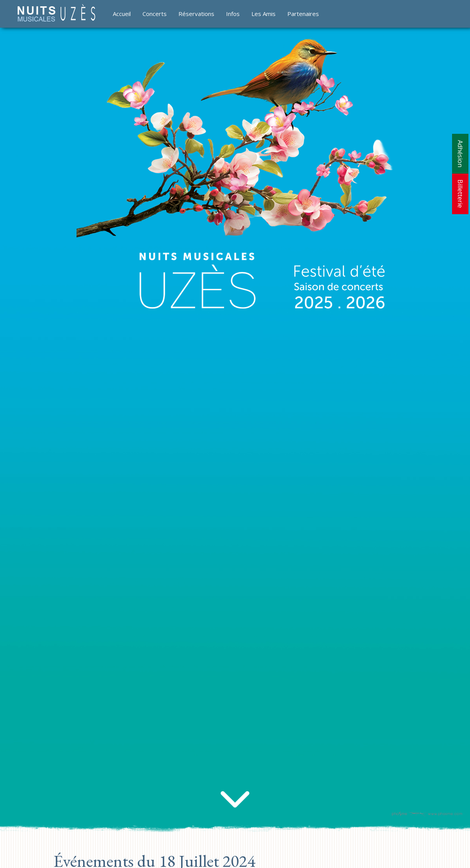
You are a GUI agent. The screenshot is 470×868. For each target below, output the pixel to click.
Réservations (196, 14)
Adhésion (460, 154)
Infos (233, 14)
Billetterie (460, 194)
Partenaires (303, 14)
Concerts (155, 14)
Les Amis (263, 14)
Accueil (122, 14)
